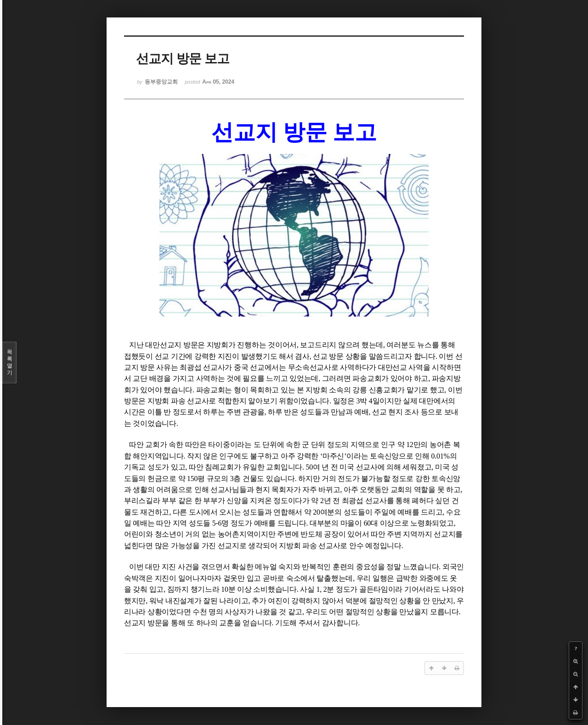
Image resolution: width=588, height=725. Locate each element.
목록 (10, 362)
